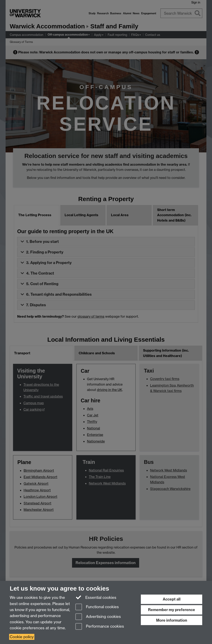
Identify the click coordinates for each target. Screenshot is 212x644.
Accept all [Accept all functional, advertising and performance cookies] (172, 599)
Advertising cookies (98, 617)
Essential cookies (96, 597)
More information (172, 620)
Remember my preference (172, 610)
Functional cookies (97, 607)
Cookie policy (22, 637)
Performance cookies (100, 627)
